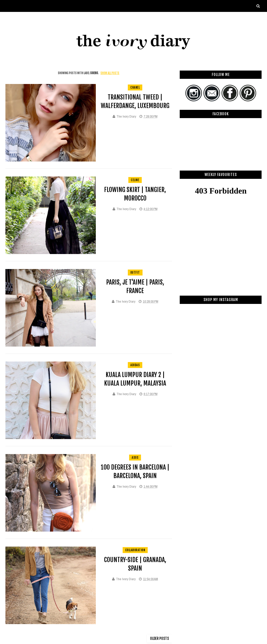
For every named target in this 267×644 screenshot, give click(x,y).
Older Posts (159, 638)
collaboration (135, 550)
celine (135, 180)
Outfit (135, 273)
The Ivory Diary (126, 116)
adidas (135, 365)
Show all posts (110, 73)
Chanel (135, 87)
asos (135, 458)
